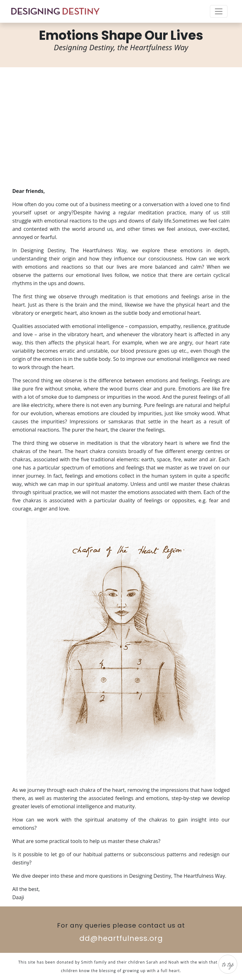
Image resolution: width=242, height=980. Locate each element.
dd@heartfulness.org (121, 938)
